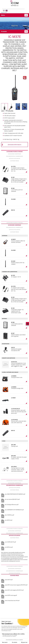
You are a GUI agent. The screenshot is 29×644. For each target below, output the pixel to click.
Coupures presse (14, 161)
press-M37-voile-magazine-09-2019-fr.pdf (14, 590)
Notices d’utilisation (15, 159)
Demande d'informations (15, 145)
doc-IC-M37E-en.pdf (9, 515)
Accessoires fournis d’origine (15, 152)
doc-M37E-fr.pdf (9, 520)
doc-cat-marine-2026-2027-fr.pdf (12, 499)
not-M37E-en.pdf (9, 547)
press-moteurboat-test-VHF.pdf (12, 601)
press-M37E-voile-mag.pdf (11, 595)
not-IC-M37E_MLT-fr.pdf (10, 542)
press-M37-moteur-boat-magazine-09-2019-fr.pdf (16, 585)
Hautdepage (27, 324)
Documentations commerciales (15, 156)
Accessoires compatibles (14, 154)
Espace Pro (4, 12)
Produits (4, 31)
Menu (3, 15)
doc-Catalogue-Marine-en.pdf (12, 505)
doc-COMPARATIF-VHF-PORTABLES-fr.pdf (14, 510)
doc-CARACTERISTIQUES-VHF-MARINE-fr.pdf (15, 494)
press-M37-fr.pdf (9, 580)
